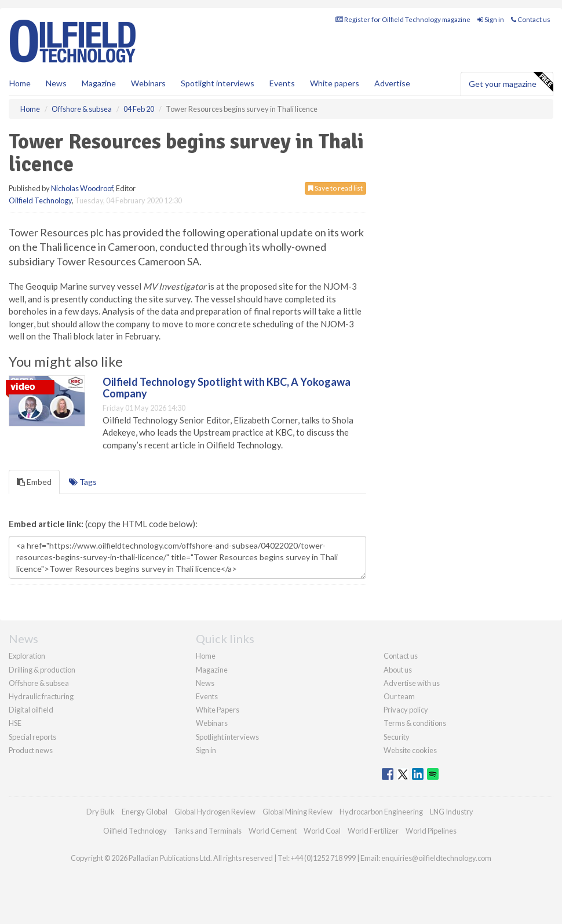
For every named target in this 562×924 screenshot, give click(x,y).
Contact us (531, 19)
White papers (335, 83)
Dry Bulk (101, 812)
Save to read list (335, 188)
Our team (399, 696)
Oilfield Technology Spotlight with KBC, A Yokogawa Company (227, 388)
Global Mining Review (298, 812)
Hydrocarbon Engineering (381, 812)
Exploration (27, 656)
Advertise (392, 83)
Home (20, 83)
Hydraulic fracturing (41, 696)
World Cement (273, 831)
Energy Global (145, 812)
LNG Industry (452, 812)
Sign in (491, 19)
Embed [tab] (34, 482)
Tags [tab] (83, 482)
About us (398, 670)
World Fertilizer (373, 831)
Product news (31, 750)
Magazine (99, 83)
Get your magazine (511, 82)
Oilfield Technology (40, 200)
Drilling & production (42, 670)
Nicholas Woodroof (82, 188)
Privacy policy (406, 710)
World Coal (322, 831)
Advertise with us (412, 683)
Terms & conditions (415, 723)
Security (397, 737)
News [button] (56, 83)
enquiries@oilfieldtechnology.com (436, 858)
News (205, 683)
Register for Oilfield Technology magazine (403, 19)
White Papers (218, 710)
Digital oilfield (31, 710)
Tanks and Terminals (208, 831)
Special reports (32, 737)
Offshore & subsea (39, 683)
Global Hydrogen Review (215, 812)
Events (282, 83)
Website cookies (410, 750)
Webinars (148, 83)
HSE (15, 723)
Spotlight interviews (218, 83)
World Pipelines (431, 831)
